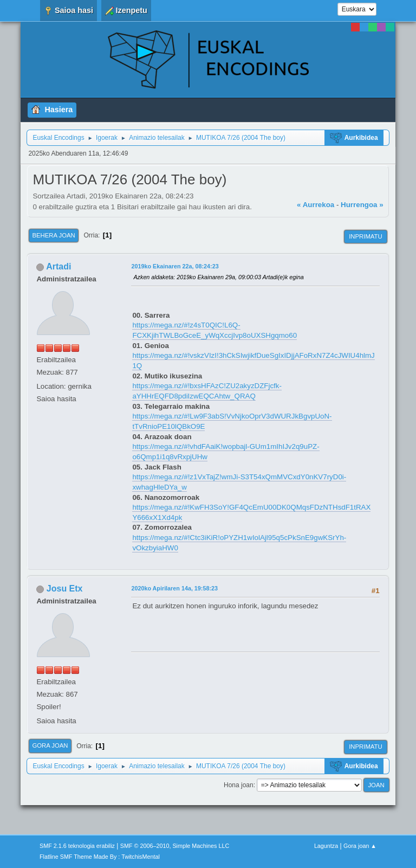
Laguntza (326, 846)
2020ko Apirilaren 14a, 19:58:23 (174, 588)
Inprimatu (365, 236)
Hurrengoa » (362, 205)
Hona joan (239, 785)
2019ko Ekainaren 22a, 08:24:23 (175, 266)
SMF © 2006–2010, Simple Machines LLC (175, 846)
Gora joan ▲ (360, 846)
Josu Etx (65, 589)
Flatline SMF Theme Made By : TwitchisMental (100, 857)
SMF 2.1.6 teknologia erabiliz (77, 846)
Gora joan (50, 745)
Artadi (58, 266)
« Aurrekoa (316, 205)
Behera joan (53, 235)
